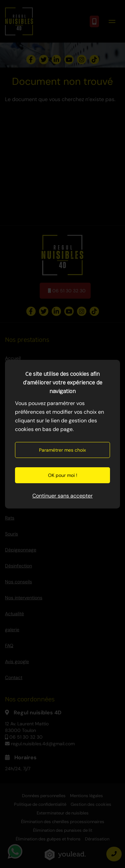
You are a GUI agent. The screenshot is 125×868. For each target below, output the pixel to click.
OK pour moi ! (63, 475)
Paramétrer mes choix (62, 450)
